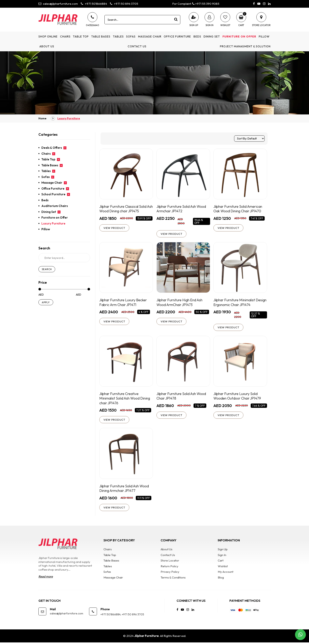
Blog (221, 579)
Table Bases (101, 37)
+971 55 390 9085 (206, 4)
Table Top (81, 37)
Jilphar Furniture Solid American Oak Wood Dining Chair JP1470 (239, 209)
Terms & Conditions (173, 579)
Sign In (222, 556)
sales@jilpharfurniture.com (58, 4)
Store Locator (170, 562)
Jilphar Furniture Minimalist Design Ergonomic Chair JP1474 (238, 303)
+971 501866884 (94, 4)
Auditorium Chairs (55, 206)
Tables (118, 37)
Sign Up (223, 551)
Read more (46, 578)
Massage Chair (150, 37)
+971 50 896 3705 (124, 4)
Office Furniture (177, 37)
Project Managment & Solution (245, 46)
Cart (221, 562)
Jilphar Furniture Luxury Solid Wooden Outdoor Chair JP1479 (238, 397)
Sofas (131, 37)
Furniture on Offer (239, 37)
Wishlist (223, 568)
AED (41, 295)
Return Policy (169, 568)
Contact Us (137, 46)
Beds (197, 37)
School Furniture (53, 194)
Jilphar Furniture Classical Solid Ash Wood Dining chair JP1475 (124, 209)
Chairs (65, 37)
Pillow (264, 37)
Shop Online (48, 37)
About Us (47, 46)
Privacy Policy (170, 573)
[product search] (176, 20)
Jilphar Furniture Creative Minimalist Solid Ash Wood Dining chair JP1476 (125, 399)
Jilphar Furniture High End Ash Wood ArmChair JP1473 (180, 303)
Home (42, 118)
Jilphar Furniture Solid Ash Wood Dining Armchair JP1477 (125, 490)
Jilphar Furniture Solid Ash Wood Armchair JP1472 (182, 209)
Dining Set (212, 37)
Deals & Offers (52, 148)
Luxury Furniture (53, 223)
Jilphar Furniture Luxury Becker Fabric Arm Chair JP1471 (124, 303)
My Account (226, 573)
